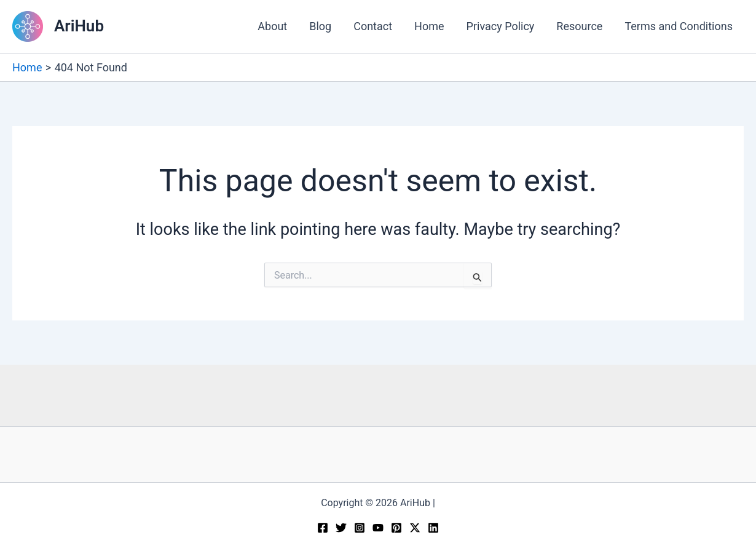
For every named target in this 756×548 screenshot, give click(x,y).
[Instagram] (360, 528)
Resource (579, 26)
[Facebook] (323, 528)
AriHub (79, 26)
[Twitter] (341, 528)
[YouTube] (378, 528)
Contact (373, 26)
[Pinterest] (396, 528)
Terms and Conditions (679, 26)
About (272, 26)
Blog (320, 26)
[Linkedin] (433, 528)
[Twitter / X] (415, 528)
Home (429, 26)
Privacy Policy (501, 26)
